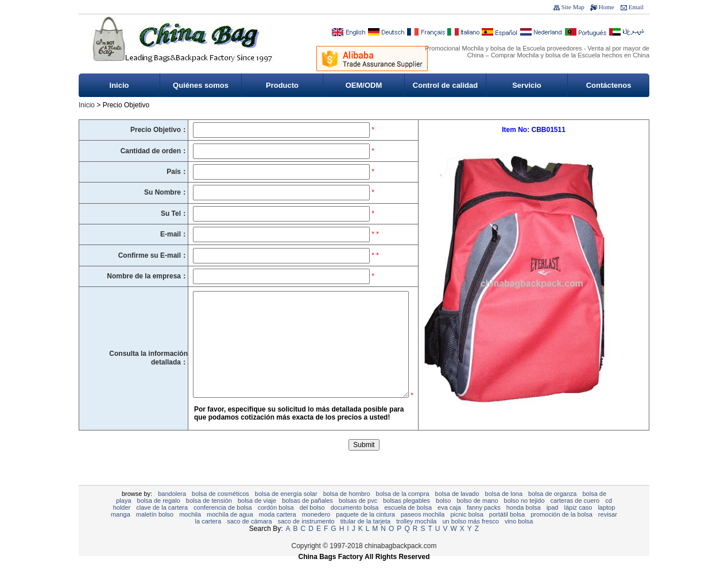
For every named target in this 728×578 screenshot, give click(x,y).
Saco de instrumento (306, 538)
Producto (282, 85)
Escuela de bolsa (408, 525)
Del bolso (312, 525)
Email (636, 7)
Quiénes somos (201, 85)
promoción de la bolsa (562, 532)
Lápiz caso (578, 525)
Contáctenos (609, 85)
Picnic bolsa (466, 532)
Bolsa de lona (504, 511)
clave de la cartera (162, 525)
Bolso (443, 518)
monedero (316, 532)
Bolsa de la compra (403, 511)
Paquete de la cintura (365, 532)
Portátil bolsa (507, 532)
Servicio (527, 85)
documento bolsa (355, 525)
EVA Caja (449, 525)
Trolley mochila (416, 538)
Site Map (573, 7)
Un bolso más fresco (470, 538)
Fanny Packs (484, 525)
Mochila (190, 532)
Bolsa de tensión (209, 518)
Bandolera (172, 511)
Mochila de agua (230, 532)
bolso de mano (477, 518)
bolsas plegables (406, 518)
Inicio (119, 85)
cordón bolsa (276, 525)
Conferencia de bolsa (223, 525)
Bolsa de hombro (347, 511)
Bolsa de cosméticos (220, 511)
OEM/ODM (364, 85)
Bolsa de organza (552, 511)
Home (607, 7)
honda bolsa (524, 525)
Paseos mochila (423, 532)
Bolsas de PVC (358, 518)
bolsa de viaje (257, 518)
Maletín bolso (155, 532)
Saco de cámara (249, 538)
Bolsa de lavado (457, 511)
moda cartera (278, 532)
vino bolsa (519, 538)
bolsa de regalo (159, 518)
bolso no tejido (524, 518)
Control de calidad (445, 85)
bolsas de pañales (307, 518)
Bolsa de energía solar (286, 511)
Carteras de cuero (575, 518)
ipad (553, 525)
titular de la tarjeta (365, 538)
